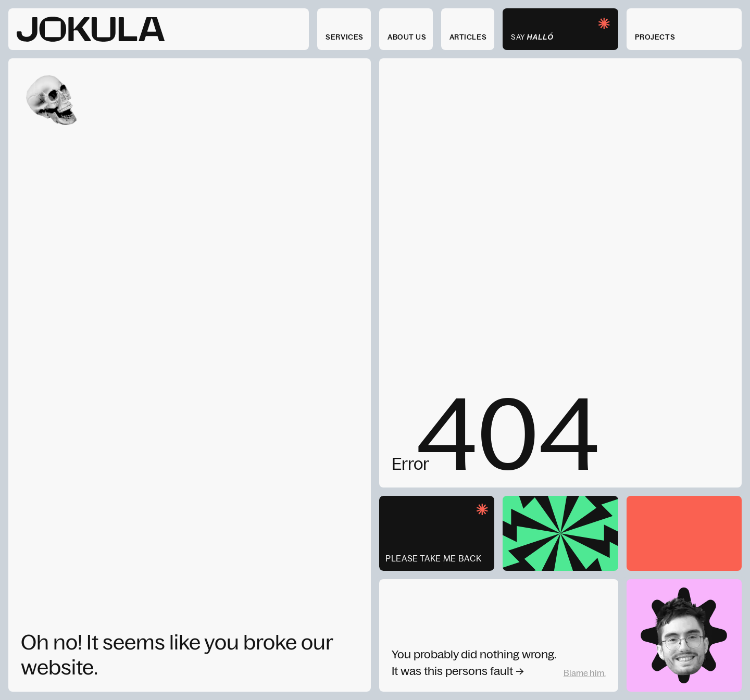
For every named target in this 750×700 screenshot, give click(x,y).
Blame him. (585, 673)
